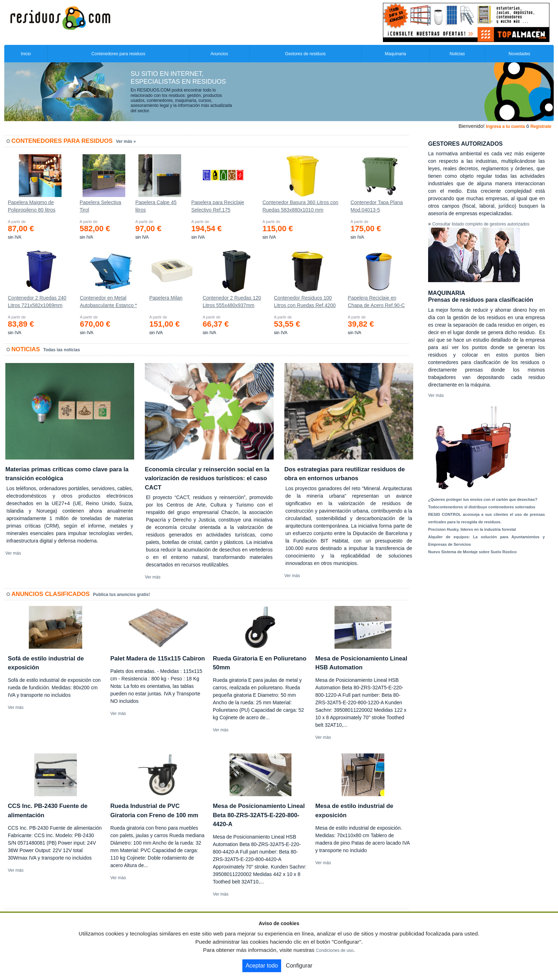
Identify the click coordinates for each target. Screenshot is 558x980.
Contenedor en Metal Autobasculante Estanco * (108, 302)
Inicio (26, 54)
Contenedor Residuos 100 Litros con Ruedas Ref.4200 (305, 302)
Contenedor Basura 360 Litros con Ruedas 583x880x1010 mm (300, 206)
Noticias (457, 54)
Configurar (299, 966)
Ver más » (126, 141)
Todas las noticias (62, 350)
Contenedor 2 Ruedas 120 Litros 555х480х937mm (232, 302)
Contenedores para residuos (118, 54)
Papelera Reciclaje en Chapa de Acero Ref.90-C (376, 302)
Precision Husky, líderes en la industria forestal (472, 529)
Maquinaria (396, 54)
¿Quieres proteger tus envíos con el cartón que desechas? (483, 499)
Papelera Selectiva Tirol (101, 206)
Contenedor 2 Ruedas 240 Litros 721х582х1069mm (37, 302)
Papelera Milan (166, 298)
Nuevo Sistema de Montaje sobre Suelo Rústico (472, 552)
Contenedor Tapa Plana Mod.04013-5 (377, 206)
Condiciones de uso (335, 950)
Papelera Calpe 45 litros (156, 206)
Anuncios (219, 54)
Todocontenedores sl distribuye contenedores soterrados (482, 507)
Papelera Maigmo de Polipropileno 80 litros (32, 206)
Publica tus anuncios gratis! (121, 595)
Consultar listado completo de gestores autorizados (481, 224)
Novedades (519, 54)
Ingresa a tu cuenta (505, 126)
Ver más (13, 553)
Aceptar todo (262, 966)
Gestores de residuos (305, 54)
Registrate (541, 126)
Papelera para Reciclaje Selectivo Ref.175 (218, 206)
